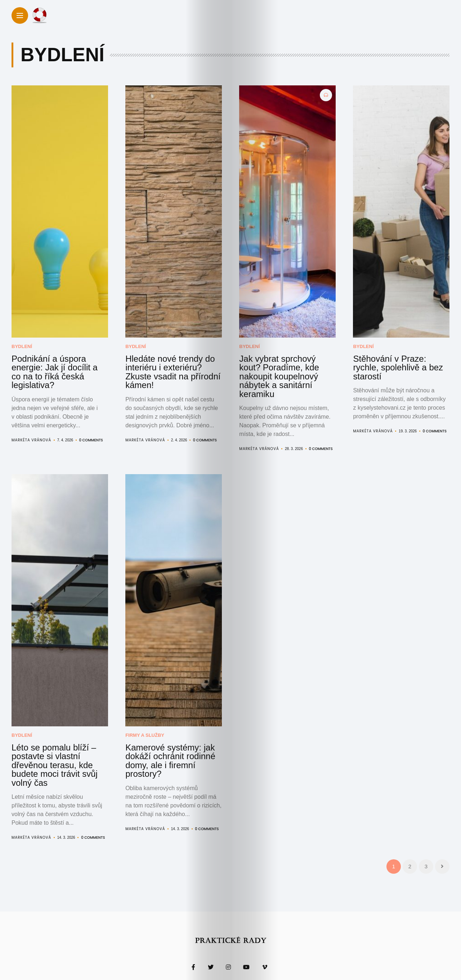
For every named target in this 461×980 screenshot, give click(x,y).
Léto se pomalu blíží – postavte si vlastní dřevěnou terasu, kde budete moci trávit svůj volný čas (59, 743)
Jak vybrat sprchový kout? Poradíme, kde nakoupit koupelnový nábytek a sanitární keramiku (281, 369)
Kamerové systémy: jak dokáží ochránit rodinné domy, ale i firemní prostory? (173, 739)
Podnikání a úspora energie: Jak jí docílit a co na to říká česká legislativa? (57, 365)
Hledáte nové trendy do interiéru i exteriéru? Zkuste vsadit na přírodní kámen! (169, 365)
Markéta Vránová (31, 426)
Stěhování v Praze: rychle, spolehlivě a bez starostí (395, 362)
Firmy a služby (145, 720)
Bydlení (22, 346)
